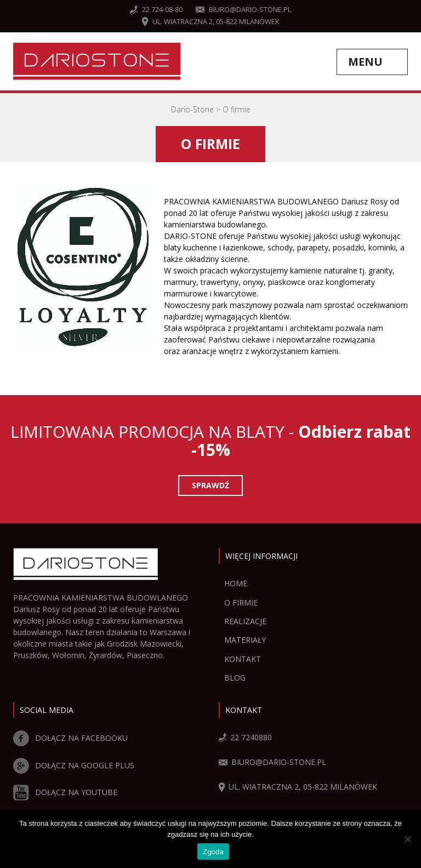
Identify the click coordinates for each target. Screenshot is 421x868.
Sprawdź (210, 485)
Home (236, 583)
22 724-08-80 (156, 9)
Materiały (245, 640)
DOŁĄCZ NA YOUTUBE (65, 792)
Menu (365, 62)
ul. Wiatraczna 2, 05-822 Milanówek (211, 21)
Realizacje (245, 621)
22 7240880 (245, 737)
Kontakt (243, 659)
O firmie (241, 603)
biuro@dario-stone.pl (243, 9)
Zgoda (213, 852)
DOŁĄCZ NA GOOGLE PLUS (74, 765)
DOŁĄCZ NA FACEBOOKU (70, 738)
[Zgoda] (407, 839)
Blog (235, 678)
